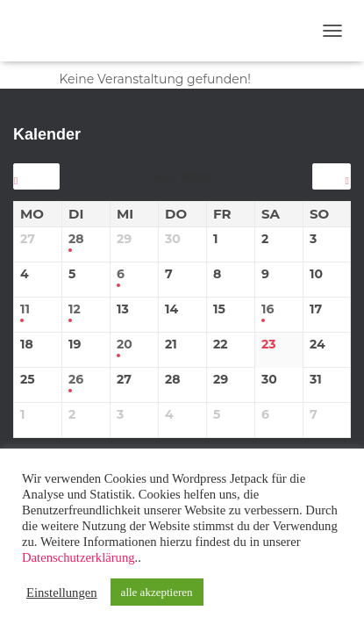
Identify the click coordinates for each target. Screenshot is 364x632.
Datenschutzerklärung (79, 557)
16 (268, 309)
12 (75, 309)
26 (76, 380)
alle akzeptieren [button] (157, 592)
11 (25, 309)
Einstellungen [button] (62, 592)
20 (125, 345)
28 (76, 239)
